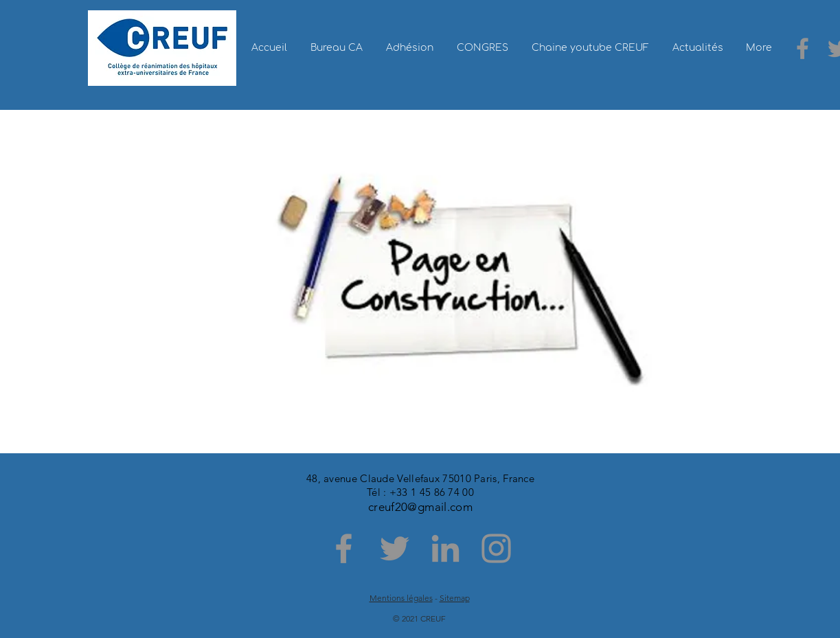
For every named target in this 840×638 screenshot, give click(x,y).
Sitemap (455, 598)
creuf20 (388, 507)
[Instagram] (496, 548)
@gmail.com (440, 507)
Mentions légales (401, 598)
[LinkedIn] (445, 548)
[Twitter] (395, 548)
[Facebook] (803, 48)
